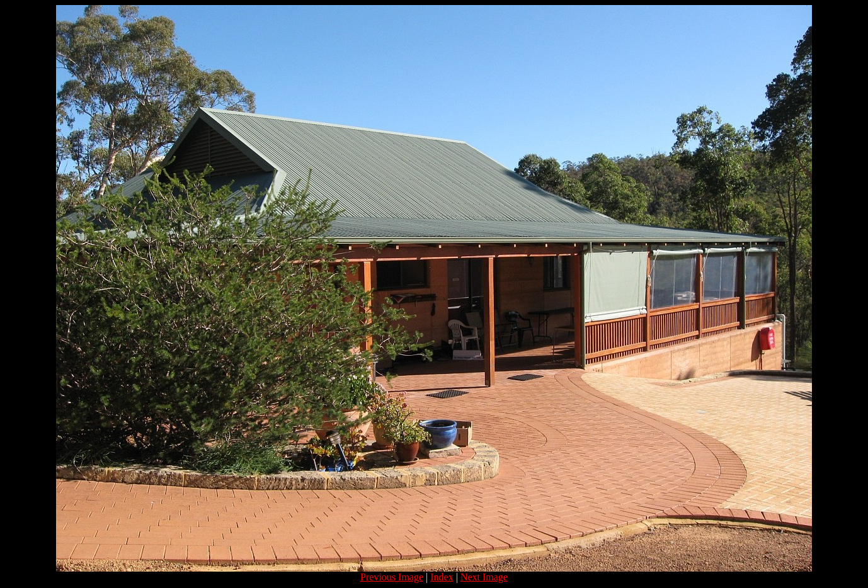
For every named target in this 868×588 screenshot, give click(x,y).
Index (442, 577)
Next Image (484, 577)
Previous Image (392, 577)
